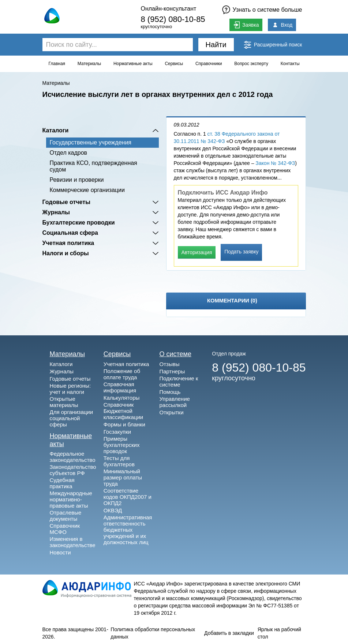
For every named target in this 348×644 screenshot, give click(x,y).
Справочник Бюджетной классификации (124, 411)
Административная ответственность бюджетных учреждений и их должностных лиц (128, 530)
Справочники (209, 64)
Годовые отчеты (66, 202)
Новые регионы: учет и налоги (70, 389)
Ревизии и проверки (77, 180)
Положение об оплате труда (122, 374)
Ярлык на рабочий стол (279, 633)
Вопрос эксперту (251, 64)
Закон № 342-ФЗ (275, 163)
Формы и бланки (124, 424)
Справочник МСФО (65, 529)
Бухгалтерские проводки (79, 223)
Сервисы (174, 64)
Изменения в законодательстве (73, 542)
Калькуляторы (122, 398)
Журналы (56, 212)
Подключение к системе (179, 381)
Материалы (89, 64)
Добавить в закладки (229, 633)
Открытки (171, 412)
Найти (216, 45)
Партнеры (172, 371)
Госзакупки (117, 432)
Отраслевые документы (66, 516)
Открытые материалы (64, 402)
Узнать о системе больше (267, 10)
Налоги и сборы (66, 253)
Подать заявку (241, 252)
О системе (175, 354)
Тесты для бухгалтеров (119, 461)
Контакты (290, 64)
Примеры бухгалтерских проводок (122, 445)
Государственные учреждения (91, 142)
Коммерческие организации (87, 190)
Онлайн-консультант (168, 9)
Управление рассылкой (174, 402)
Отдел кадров (69, 153)
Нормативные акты (133, 64)
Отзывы (169, 364)
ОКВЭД (113, 510)
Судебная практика (62, 483)
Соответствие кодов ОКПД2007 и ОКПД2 (128, 497)
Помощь (170, 392)
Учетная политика (68, 243)
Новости (60, 552)
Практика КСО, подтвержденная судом (93, 166)
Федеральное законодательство (73, 457)
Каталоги (56, 130)
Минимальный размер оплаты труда (123, 477)
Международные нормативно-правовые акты (71, 499)
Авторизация (197, 252)
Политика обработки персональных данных (153, 633)
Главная (57, 64)
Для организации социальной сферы (72, 418)
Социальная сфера (70, 233)
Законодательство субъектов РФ (73, 470)
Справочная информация (120, 387)
